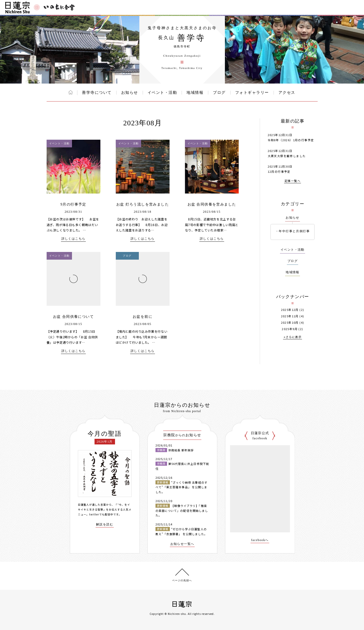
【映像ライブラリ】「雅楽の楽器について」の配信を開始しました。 (182, 510)
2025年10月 (290, 323)
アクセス (287, 93)
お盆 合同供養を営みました (212, 204)
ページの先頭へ (182, 580)
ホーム (71, 92)
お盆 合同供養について (73, 317)
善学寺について (97, 93)
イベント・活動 (162, 93)
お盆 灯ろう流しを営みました (143, 204)
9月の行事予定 (73, 204)
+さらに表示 (293, 337)
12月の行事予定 (279, 171)
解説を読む (105, 525)
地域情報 (195, 93)
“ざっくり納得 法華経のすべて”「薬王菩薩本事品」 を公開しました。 (181, 487)
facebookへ (260, 540)
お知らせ (130, 93)
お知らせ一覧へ (182, 544)
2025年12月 (290, 310)
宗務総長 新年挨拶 (181, 450)
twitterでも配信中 (101, 514)
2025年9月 (290, 329)
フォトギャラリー (252, 93)
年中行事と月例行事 (294, 231)
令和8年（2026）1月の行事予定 (291, 140)
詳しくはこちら (74, 239)
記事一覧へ (293, 181)
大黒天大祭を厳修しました (287, 156)
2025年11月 (290, 316)
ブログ (219, 93)
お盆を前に (143, 317)
